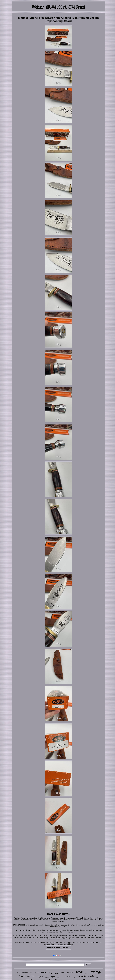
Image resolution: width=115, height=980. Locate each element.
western (47, 977)
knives (31, 976)
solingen (51, 973)
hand (97, 977)
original (40, 977)
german (25, 973)
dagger (74, 977)
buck (37, 973)
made (91, 976)
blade (80, 972)
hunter (43, 973)
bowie (67, 976)
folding (57, 973)
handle (82, 976)
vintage (96, 972)
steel (63, 973)
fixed (22, 976)
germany (70, 973)
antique (18, 973)
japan (53, 977)
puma (87, 973)
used (31, 973)
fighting (59, 977)
